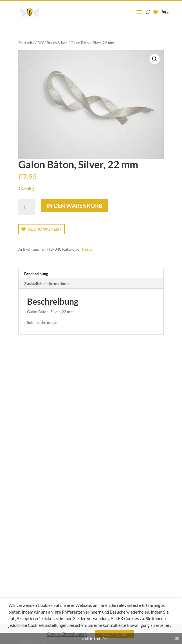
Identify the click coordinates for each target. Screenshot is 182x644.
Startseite (26, 43)
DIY (41, 43)
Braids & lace (57, 43)
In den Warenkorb (74, 206)
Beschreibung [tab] (36, 274)
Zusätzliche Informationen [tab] (47, 283)
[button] (155, 59)
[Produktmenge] (27, 207)
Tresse (87, 249)
